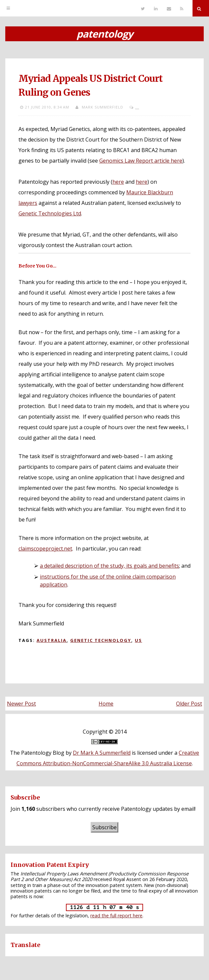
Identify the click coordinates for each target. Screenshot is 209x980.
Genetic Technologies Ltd (50, 213)
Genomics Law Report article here (141, 161)
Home (106, 704)
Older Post (189, 704)
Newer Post (21, 704)
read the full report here (116, 916)
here (118, 182)
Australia (52, 640)
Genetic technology (101, 640)
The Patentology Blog (37, 753)
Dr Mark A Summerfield (102, 753)
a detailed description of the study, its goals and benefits (109, 566)
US (138, 640)
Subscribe (104, 827)
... (137, 107)
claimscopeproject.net (45, 549)
